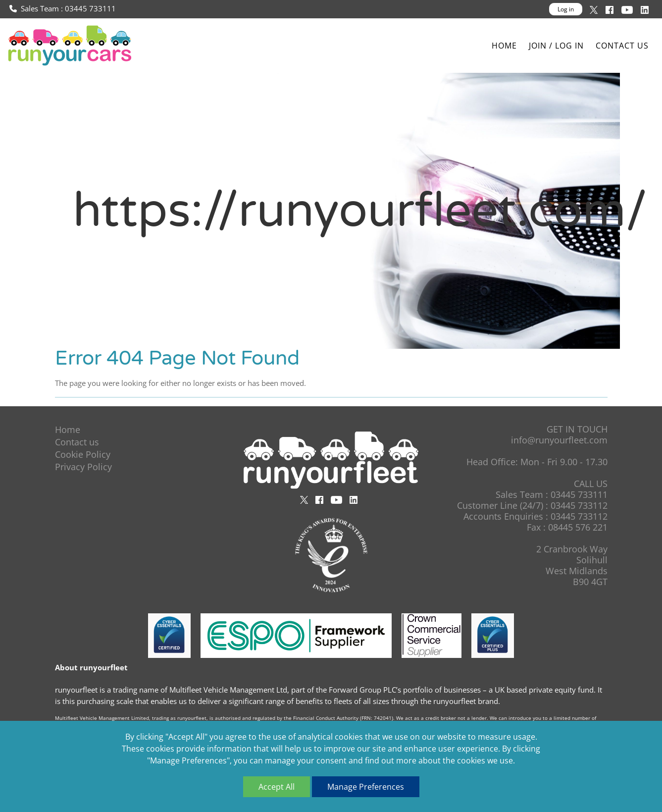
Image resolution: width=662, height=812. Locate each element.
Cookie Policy (83, 454)
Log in (566, 9)
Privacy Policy (83, 467)
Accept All (277, 787)
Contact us (622, 46)
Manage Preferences (366, 787)
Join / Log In (556, 46)
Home (504, 46)
